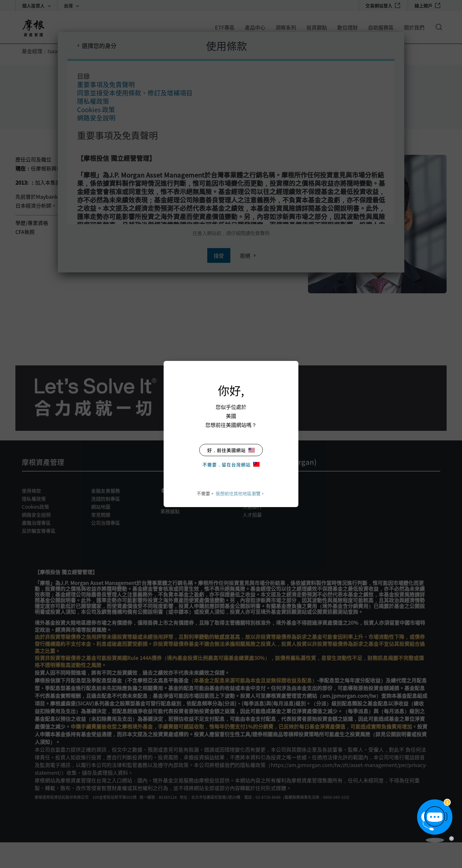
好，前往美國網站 (231, 450)
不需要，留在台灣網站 (231, 464)
